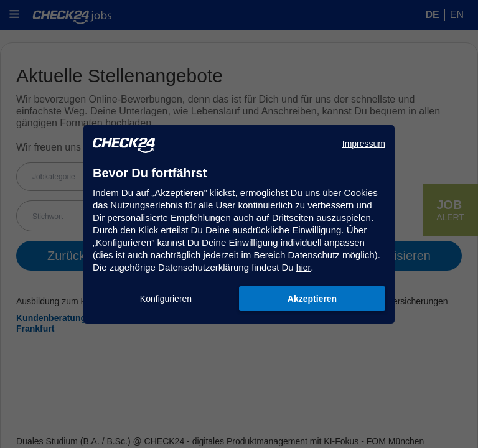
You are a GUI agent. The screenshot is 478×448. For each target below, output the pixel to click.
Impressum (364, 144)
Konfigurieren (166, 299)
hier (303, 268)
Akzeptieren (312, 299)
